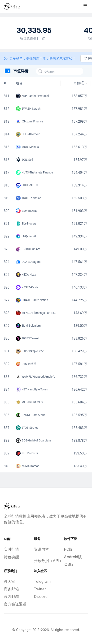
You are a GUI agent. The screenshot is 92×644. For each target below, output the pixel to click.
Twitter (40, 589)
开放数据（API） (46, 561)
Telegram (42, 581)
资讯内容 (41, 549)
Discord (41, 596)
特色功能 (11, 557)
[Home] (12, 6)
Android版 (73, 557)
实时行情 (11, 549)
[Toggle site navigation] (85, 6)
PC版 (68, 549)
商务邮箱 (11, 589)
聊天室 (9, 581)
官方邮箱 (11, 596)
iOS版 (69, 564)
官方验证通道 (15, 604)
